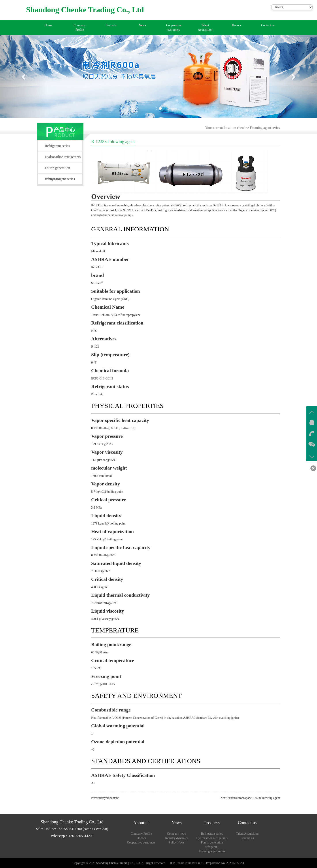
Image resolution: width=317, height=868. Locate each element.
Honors (236, 25)
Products (111, 25)
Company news (177, 834)
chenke (242, 128)
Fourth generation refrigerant (57, 170)
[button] (24, 77)
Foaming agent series (265, 128)
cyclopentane (111, 798)
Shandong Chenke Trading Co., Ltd (85, 10)
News (142, 25)
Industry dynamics (177, 838)
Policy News (176, 843)
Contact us (268, 25)
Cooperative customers (174, 27)
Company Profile (80, 27)
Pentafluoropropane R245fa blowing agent (254, 798)
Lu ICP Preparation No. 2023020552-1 (220, 863)
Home (48, 25)
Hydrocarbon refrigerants (63, 157)
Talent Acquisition (205, 27)
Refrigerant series (57, 146)
